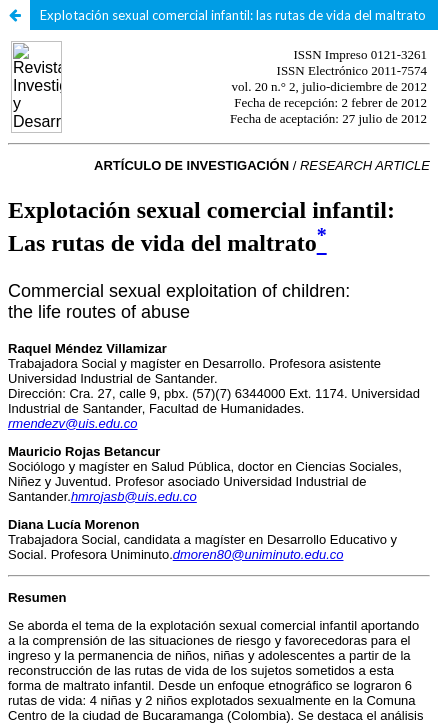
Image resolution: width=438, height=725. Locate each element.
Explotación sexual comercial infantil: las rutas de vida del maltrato (233, 15)
